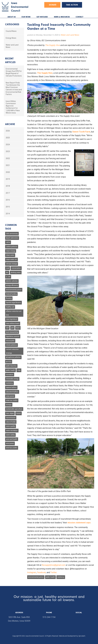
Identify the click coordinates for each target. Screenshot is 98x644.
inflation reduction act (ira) (14, 313)
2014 (8, 214)
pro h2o (9, 362)
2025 (8, 138)
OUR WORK (26, 17)
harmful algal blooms (13, 303)
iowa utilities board (13, 323)
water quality (11, 426)
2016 (8, 200)
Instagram (32, 572)
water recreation (12, 431)
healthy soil (10, 307)
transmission (11, 418)
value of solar (11, 422)
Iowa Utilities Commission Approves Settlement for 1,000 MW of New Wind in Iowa (13, 107)
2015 (8, 207)
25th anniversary (12, 234)
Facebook (41, 572)
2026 (8, 131)
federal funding (11, 294)
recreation (10, 375)
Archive (10, 124)
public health (50, 577)
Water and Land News (70, 35)
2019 (8, 179)
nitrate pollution (11, 345)
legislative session (13, 336)
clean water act (11, 259)
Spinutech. (82, 636)
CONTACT (79, 17)
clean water (10, 255)
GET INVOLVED (42, 17)
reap (19, 370)
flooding (9, 298)
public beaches (11, 366)
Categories (12, 24)
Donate (53, 5)
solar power (10, 396)
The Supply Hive (52, 45)
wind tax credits (12, 448)
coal (8, 268)
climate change (12, 264)
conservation (16, 268)
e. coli (8, 277)
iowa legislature (12, 319)
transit (19, 413)
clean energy (11, 251)
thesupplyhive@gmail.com (54, 565)
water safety (10, 435)
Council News (11, 31)
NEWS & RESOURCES (62, 17)
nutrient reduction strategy (12, 351)
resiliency (61, 577)
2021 (8, 165)
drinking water (16, 272)
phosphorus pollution (13, 357)
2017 (8, 193)
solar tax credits (12, 400)
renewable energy (12, 379)
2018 (8, 186)
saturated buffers (12, 392)
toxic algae (10, 413)
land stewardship (12, 332)
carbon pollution (12, 247)
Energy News (11, 38)
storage (9, 405)
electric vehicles (12, 281)
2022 (8, 158)
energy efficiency (12, 285)
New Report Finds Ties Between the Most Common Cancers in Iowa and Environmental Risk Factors (14, 89)
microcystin (10, 341)
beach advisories (12, 238)
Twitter (53, 572)
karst (18, 328)
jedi (12, 328)
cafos (8, 242)
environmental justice (36, 577)
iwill (7, 328)
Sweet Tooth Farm (81, 132)
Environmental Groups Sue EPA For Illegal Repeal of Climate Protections (14, 72)
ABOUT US (12, 17)
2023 (8, 151)
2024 (8, 145)
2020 (8, 172)
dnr (7, 272)
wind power (10, 443)
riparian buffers (11, 387)
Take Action (72, 5)
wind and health (12, 439)
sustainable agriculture (14, 409)
